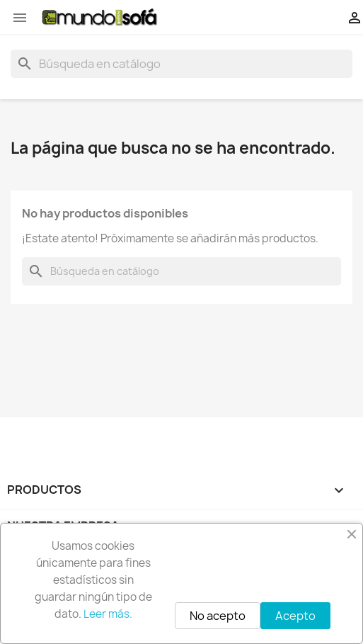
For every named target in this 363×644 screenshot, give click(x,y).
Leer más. (108, 614)
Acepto (295, 616)
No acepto (218, 616)
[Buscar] (181, 64)
